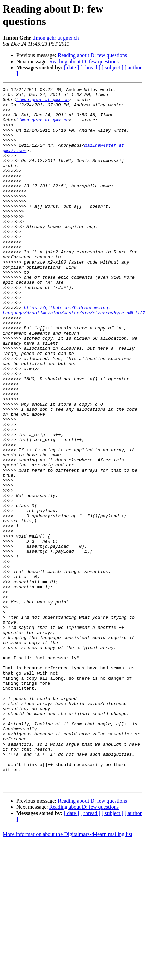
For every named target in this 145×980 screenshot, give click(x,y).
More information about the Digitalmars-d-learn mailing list (68, 974)
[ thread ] (90, 67)
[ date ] (71, 67)
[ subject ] (113, 67)
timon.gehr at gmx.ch (56, 38)
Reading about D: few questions (92, 55)
